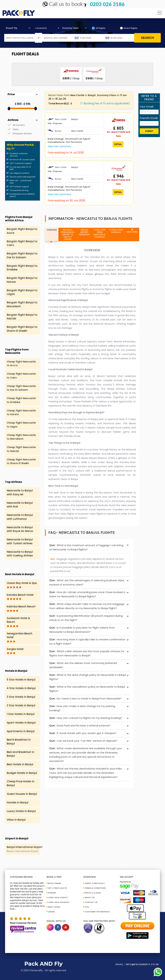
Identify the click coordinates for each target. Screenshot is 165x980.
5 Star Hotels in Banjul (21, 680)
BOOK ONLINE (55, 883)
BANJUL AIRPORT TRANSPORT (84, 232)
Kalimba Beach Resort (21, 608)
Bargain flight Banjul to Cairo (22, 243)
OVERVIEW (52, 230)
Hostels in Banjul (18, 802)
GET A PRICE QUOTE (57, 888)
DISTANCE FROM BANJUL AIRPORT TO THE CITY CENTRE (68, 235)
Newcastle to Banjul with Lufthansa (20, 517)
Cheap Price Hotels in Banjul (21, 783)
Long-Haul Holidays (59, 902)
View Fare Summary (59, 146)
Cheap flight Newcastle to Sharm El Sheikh (21, 461)
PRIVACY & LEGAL (93, 893)
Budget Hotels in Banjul (22, 773)
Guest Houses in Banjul (22, 794)
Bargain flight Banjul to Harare (22, 280)
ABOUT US (90, 897)
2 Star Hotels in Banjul (21, 705)
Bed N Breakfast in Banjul (19, 742)
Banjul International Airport (27, 849)
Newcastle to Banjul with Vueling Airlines (20, 554)
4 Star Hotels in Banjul (21, 688)
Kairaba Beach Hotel (20, 597)
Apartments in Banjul (21, 731)
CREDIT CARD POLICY (95, 883)
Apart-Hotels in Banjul (21, 723)
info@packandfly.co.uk (142, 964)
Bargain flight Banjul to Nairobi (22, 317)
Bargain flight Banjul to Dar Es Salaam (22, 255)
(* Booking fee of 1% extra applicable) (105, 103)
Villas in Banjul (16, 820)
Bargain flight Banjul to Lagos (22, 292)
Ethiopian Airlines (22, 133)
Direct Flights (131, 28)
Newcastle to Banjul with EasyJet (20, 492)
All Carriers (19, 125)
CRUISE (51, 912)
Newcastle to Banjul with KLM (20, 505)
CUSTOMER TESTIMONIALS (97, 912)
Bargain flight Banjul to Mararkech (22, 304)
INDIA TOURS (54, 907)
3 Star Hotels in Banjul (21, 697)
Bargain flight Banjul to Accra (22, 231)
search (147, 38)
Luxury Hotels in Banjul (21, 811)
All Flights (100, 28)
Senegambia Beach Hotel (20, 637)
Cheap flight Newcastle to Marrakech (21, 437)
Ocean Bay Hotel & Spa (22, 585)
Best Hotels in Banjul (20, 764)
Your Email (147, 107)
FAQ (87, 907)
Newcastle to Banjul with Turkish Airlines (20, 541)
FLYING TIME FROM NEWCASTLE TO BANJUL (100, 233)
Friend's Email (149, 118)
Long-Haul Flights (58, 897)
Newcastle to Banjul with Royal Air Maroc (20, 529)
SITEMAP (52, 893)
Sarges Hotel (15, 651)
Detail (118, 144)
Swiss (16, 129)
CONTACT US (91, 902)
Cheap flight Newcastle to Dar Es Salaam (21, 388)
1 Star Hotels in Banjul (21, 714)
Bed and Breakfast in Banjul (20, 754)
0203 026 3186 (107, 4)
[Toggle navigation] (160, 13)
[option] (71, 74)
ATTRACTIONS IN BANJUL (116, 231)
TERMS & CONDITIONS (95, 888)
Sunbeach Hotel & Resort (18, 622)
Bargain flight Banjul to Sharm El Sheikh (22, 329)
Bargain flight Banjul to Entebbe (22, 268)
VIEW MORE (132, 231)
